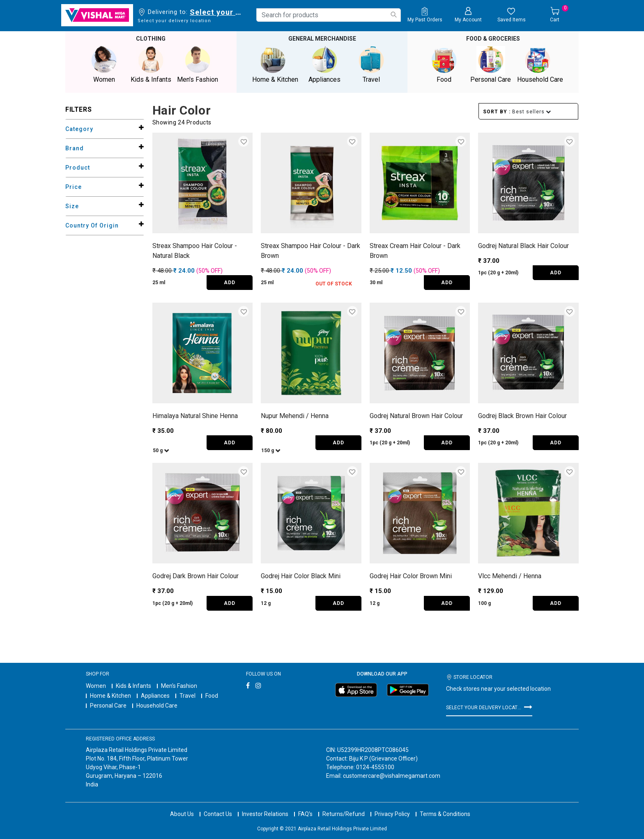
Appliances (155, 695)
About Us (182, 806)
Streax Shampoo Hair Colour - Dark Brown (310, 250)
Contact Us (218, 806)
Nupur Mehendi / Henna (295, 415)
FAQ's (305, 806)
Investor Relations (265, 806)
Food (212, 695)
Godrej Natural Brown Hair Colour (416, 415)
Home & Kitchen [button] (275, 64)
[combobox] (329, 15)
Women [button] (104, 64)
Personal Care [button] (491, 64)
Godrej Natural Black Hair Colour (523, 245)
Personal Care (108, 705)
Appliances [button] (324, 64)
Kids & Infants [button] (151, 64)
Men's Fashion (179, 685)
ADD (230, 282)
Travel (187, 695)
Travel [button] (371, 64)
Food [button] (444, 64)
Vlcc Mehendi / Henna (510, 576)
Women (96, 685)
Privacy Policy (392, 806)
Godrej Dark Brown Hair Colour (195, 576)
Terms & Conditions (445, 806)
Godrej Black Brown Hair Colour (522, 415)
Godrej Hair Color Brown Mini (411, 576)
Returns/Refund (344, 806)
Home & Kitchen (110, 695)
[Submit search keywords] (393, 15)
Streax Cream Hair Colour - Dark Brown (415, 250)
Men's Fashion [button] (198, 64)
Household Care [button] (540, 64)
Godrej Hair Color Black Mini (301, 576)
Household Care (157, 705)
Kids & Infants (133, 685)
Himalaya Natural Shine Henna (195, 415)
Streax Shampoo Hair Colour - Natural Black (195, 250)
